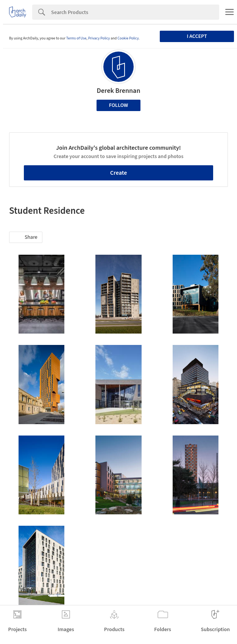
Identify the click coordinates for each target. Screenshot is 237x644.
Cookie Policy (128, 38)
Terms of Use (76, 38)
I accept (197, 36)
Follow (119, 105)
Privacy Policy (99, 38)
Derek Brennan (119, 91)
